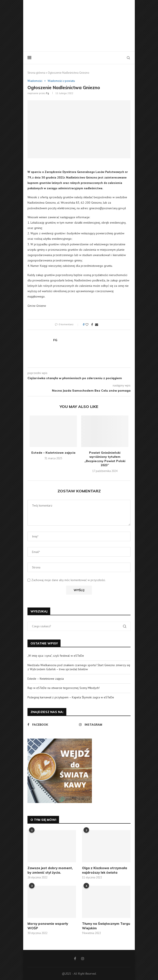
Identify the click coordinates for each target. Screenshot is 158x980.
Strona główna (36, 73)
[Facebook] (52, 725)
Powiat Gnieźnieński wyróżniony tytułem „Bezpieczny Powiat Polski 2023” (105, 459)
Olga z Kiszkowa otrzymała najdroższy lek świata (105, 870)
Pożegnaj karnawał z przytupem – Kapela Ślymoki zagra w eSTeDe (71, 697)
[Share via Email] (97, 325)
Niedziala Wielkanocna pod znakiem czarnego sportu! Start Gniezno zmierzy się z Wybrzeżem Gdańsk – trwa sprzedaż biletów (79, 667)
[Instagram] (104, 725)
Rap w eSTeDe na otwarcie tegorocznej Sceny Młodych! (64, 688)
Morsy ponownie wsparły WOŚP (48, 926)
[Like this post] (87, 325)
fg (48, 93)
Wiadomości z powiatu (61, 81)
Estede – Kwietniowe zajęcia (53, 453)
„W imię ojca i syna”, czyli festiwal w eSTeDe (56, 656)
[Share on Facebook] (92, 325)
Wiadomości (35, 81)
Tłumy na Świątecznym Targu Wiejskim (106, 926)
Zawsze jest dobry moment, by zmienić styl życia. (50, 870)
